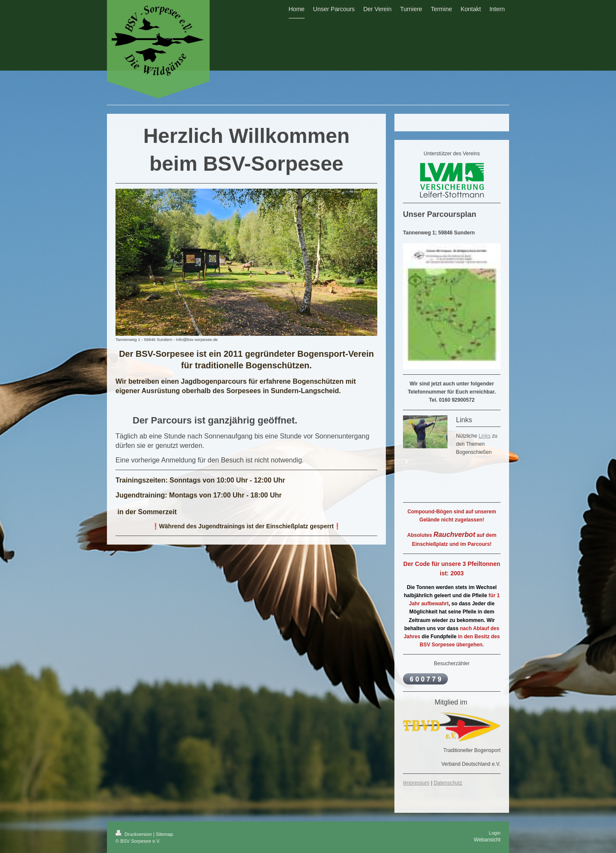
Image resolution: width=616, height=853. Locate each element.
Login (495, 833)
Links (485, 436)
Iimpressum (416, 783)
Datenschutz (448, 783)
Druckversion (134, 834)
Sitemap (164, 834)
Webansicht (487, 840)
